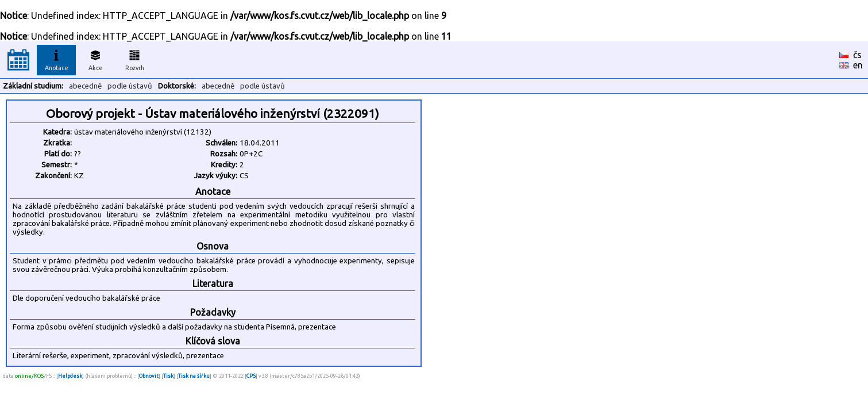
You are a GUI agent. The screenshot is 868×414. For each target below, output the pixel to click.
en (858, 65)
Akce (95, 59)
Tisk (168, 376)
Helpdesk (70, 376)
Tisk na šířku (194, 376)
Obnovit (149, 376)
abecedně (85, 86)
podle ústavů (130, 86)
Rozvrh (135, 59)
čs (857, 55)
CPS (251, 376)
